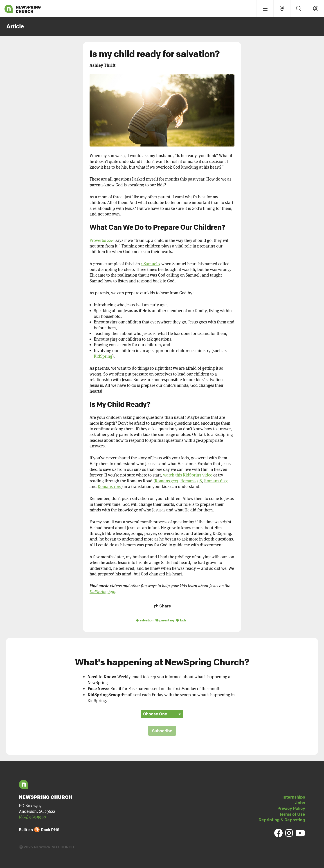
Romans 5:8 (191, 481)
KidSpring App (102, 592)
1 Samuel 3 (151, 264)
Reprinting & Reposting (282, 819)
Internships (294, 796)
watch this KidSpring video (188, 475)
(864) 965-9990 (32, 816)
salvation (145, 619)
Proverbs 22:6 (102, 240)
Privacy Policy (291, 808)
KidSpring (103, 356)
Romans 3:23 (166, 481)
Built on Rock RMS (39, 829)
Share (162, 606)
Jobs (300, 802)
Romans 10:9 (109, 487)
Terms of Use (292, 813)
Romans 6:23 (216, 481)
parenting (165, 619)
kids (181, 619)
